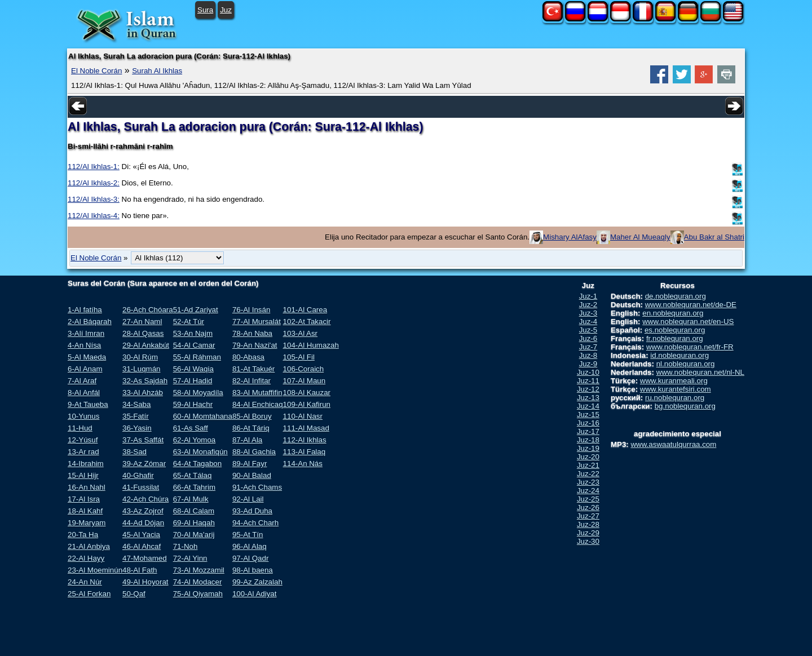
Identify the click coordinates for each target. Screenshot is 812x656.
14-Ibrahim (86, 464)
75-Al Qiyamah (198, 594)
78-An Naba (252, 333)
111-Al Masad (306, 428)
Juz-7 (588, 347)
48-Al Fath (140, 570)
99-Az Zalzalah (257, 582)
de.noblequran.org (676, 296)
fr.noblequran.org (675, 338)
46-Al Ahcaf (142, 546)
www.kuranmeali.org (674, 381)
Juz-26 (588, 507)
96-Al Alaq (250, 546)
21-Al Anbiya (89, 546)
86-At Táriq (251, 428)
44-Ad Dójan (143, 523)
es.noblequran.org (675, 330)
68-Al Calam (194, 511)
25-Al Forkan (89, 594)
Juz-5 (588, 330)
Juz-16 (588, 423)
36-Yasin (137, 428)
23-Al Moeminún (95, 570)
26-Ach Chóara (148, 310)
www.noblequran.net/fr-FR (690, 347)
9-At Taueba (88, 404)
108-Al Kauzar (307, 393)
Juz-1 (588, 296)
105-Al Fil (299, 357)
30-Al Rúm (140, 357)
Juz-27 (588, 516)
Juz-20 (588, 457)
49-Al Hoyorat (145, 582)
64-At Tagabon (197, 464)
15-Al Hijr (83, 475)
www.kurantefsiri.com (676, 389)
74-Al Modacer (198, 582)
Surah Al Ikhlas (157, 71)
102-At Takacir (307, 322)
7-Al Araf (82, 381)
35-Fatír (136, 416)
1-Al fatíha (85, 310)
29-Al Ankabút (146, 345)
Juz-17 (588, 431)
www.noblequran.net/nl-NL (700, 372)
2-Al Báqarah (90, 322)
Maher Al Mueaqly (640, 237)
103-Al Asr (301, 333)
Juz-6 (588, 338)
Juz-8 (588, 355)
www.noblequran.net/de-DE (691, 305)
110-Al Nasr (303, 416)
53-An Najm (193, 333)
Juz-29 (588, 533)
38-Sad (134, 452)
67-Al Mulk (191, 499)
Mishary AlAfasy (570, 237)
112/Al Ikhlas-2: (94, 183)
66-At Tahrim (194, 487)
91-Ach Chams (257, 487)
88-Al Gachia (254, 452)
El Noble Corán (96, 71)
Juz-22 (588, 474)
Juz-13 (588, 398)
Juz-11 (588, 381)
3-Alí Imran (86, 333)
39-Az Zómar (144, 464)
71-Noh (186, 546)
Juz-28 (588, 524)
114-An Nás (303, 464)
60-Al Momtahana (203, 416)
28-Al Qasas (143, 333)
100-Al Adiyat (255, 594)
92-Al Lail (248, 499)
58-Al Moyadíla (198, 393)
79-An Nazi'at (255, 345)
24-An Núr (85, 582)
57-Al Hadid (193, 381)
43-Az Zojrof (143, 511)
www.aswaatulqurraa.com (673, 444)
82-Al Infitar (251, 381)
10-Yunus (83, 416)
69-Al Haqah (194, 523)
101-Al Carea (305, 310)
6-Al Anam (85, 369)
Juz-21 (588, 465)
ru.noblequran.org (675, 398)
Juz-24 (588, 491)
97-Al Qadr (250, 558)
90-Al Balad (252, 475)
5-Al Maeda (87, 357)
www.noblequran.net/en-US (688, 322)
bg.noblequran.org (685, 406)
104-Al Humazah (311, 345)
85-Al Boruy (252, 416)
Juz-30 (588, 541)
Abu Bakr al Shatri (714, 237)
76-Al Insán (251, 310)
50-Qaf (134, 594)
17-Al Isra (84, 499)
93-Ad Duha (252, 511)
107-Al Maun (304, 381)
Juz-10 (588, 372)
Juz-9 (588, 364)
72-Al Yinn (190, 558)
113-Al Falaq (304, 452)
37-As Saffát (143, 440)
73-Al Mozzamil (199, 570)
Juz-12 (588, 389)
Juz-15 (588, 415)
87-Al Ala (247, 440)
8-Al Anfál (84, 393)
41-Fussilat (141, 487)
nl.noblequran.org (686, 364)
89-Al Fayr (250, 464)
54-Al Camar (194, 345)
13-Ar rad (83, 452)
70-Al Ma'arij (194, 535)
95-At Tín (248, 535)
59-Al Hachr (193, 404)
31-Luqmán (141, 369)
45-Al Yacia (141, 535)
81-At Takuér (253, 369)
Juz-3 (588, 313)
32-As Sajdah (145, 381)
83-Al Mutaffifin (257, 393)
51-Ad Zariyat (196, 310)
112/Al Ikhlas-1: (94, 167)
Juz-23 (588, 482)
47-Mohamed (145, 558)
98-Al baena (253, 570)
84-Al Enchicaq (258, 404)
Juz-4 (588, 322)
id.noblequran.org (679, 355)
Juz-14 (588, 406)
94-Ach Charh (255, 523)
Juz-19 (588, 448)
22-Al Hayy (86, 558)
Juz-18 (588, 440)
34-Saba (136, 404)
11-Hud (80, 428)
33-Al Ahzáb (143, 393)
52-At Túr (189, 322)
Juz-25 (588, 499)
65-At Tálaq (193, 475)
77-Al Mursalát (257, 322)
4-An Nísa (84, 345)
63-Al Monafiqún (200, 452)
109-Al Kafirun (307, 404)
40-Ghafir (138, 475)
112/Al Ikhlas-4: (94, 216)
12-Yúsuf (83, 440)
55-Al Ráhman (197, 357)
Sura (205, 10)
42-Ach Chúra (145, 499)
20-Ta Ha (83, 535)
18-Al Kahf (85, 511)
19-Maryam (87, 523)
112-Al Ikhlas (305, 440)
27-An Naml (142, 322)
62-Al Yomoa (195, 440)
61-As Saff (191, 428)
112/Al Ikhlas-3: (94, 199)
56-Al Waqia (193, 369)
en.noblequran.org (673, 313)
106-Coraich (304, 369)
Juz (226, 10)
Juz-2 (588, 305)
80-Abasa (248, 357)
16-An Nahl (87, 487)
